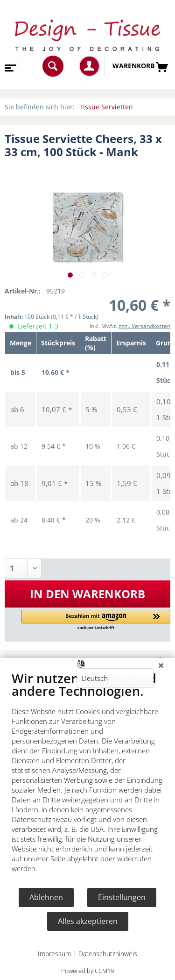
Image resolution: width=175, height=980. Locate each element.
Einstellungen (122, 897)
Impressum (54, 954)
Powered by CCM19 (87, 971)
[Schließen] (161, 665)
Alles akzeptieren (88, 921)
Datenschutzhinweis (108, 954)
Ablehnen (46, 897)
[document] (87, 779)
